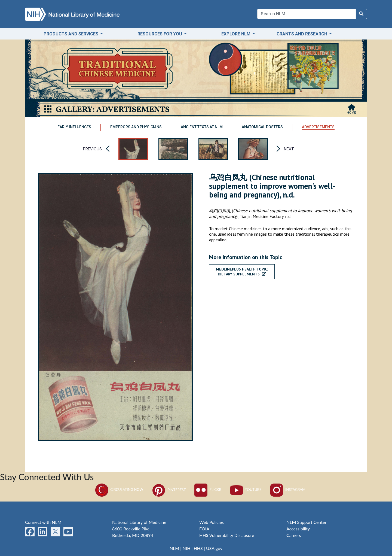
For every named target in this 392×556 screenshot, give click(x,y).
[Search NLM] (361, 14)
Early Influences (74, 127)
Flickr (208, 490)
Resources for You (160, 34)
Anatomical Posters (262, 127)
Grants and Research (302, 34)
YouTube (246, 490)
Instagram (288, 490)
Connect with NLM (43, 522)
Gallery (74, 110)
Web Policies (212, 522)
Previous (92, 149)
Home (351, 113)
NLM (174, 548)
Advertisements (318, 127)
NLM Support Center (306, 522)
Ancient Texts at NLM (202, 127)
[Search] (307, 14)
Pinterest (169, 490)
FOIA (204, 529)
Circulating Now (119, 490)
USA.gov (214, 548)
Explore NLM (236, 34)
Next (289, 149)
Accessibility (298, 529)
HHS (198, 548)
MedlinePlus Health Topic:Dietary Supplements (242, 272)
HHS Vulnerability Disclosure (227, 535)
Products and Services (71, 34)
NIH (186, 548)
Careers (294, 535)
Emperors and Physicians (136, 127)
